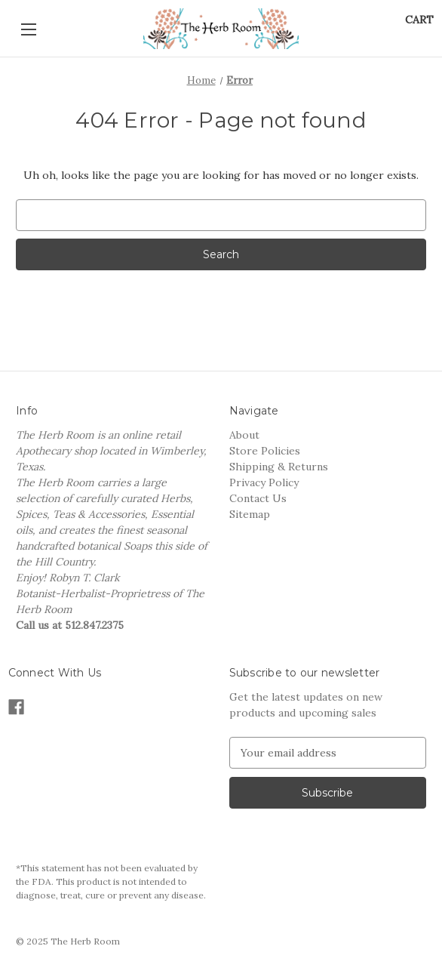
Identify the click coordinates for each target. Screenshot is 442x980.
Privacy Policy (264, 482)
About (244, 435)
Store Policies (265, 451)
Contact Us (258, 498)
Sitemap (250, 514)
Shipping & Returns (279, 467)
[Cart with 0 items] (419, 20)
